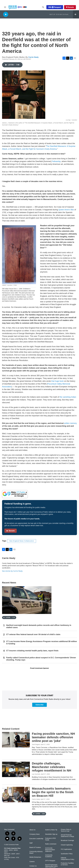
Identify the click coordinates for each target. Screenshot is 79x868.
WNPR (13, 854)
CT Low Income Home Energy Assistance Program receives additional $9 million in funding (42, 643)
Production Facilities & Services (67, 864)
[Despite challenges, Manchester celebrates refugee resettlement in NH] (16, 769)
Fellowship (56, 161)
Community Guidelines (49, 856)
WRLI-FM (7, 856)
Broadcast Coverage (67, 840)
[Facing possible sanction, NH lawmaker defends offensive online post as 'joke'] (16, 740)
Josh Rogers (36, 744)
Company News (35, 834)
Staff (31, 843)
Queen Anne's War (66, 210)
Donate (71, 7)
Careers (32, 862)
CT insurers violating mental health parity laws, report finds (32, 651)
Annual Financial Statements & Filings (67, 836)
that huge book (57, 381)
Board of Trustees (35, 847)
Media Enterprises (35, 857)
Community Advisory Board (36, 852)
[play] (6, 14)
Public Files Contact (10, 858)
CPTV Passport (50, 861)
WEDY (6, 852)
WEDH (6, 850)
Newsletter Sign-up (51, 834)
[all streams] (76, 14)
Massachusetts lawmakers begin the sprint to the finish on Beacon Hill (53, 792)
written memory (70, 423)
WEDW (16, 850)
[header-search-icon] (43, 7)
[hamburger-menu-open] (5, 7)
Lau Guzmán (36, 774)
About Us (32, 830)
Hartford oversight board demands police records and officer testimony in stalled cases (39, 626)
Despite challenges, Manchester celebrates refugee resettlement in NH (52, 767)
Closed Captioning (67, 845)
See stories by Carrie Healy (12, 571)
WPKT (18, 854)
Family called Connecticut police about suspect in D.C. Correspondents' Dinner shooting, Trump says (41, 659)
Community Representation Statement (50, 850)
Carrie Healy (33, 57)
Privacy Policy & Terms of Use (66, 830)
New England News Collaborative (22, 541)
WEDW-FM (7, 854)
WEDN (11, 850)
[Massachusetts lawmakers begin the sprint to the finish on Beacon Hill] (16, 794)
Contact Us (33, 866)
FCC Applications (66, 849)
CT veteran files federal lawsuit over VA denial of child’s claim (33, 634)
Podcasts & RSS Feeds (51, 839)
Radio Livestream (51, 844)
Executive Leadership (36, 839)
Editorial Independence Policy (67, 859)
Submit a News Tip (51, 830)
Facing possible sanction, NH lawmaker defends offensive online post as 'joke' (53, 737)
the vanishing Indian (68, 397)
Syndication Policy (67, 854)
